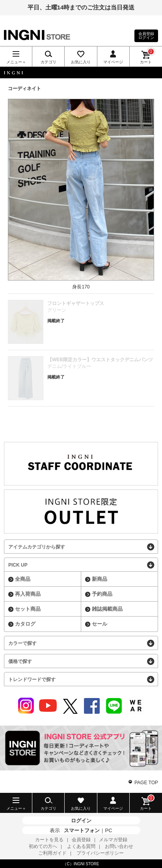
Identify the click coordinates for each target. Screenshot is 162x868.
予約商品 (102, 594)
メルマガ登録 (113, 840)
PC (108, 830)
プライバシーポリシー (100, 853)
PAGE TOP (146, 783)
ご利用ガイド (52, 853)
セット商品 (28, 609)
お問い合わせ (119, 846)
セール (100, 624)
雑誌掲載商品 (107, 609)
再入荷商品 (28, 594)
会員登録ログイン (146, 36)
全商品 (23, 579)
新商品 (100, 579)
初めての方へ (43, 846)
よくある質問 (81, 846)
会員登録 (81, 840)
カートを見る (49, 840)
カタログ (25, 624)
